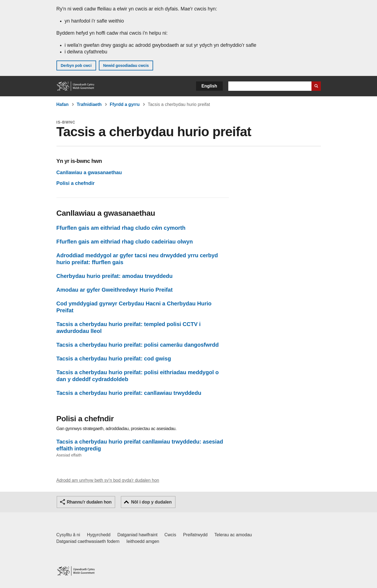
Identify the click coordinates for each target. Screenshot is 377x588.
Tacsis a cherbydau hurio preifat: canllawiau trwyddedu (129, 393)
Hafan (63, 104)
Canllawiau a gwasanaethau (89, 173)
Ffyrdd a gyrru (125, 104)
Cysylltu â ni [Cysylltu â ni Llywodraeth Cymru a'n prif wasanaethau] (68, 535)
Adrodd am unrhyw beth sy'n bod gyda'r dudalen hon (108, 480)
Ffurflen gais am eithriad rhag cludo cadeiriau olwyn (125, 242)
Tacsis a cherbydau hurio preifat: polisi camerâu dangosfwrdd (138, 345)
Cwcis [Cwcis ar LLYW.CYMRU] (170, 535)
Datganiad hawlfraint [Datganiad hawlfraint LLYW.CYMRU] (137, 535)
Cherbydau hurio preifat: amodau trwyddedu (115, 276)
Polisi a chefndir (76, 183)
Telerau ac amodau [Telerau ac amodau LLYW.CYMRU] (233, 535)
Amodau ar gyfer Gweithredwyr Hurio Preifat (115, 290)
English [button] (209, 86)
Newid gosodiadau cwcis (126, 65)
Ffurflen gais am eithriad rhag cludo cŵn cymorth (121, 228)
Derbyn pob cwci (76, 65)
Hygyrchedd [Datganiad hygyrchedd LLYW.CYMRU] (99, 535)
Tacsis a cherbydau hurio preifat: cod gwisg (114, 359)
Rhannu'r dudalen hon (89, 502)
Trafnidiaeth (89, 104)
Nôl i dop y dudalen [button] (151, 502)
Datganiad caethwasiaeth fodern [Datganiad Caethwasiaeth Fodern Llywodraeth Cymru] (88, 541)
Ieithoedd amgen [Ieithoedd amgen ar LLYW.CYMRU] (143, 541)
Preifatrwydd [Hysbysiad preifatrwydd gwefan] (195, 535)
